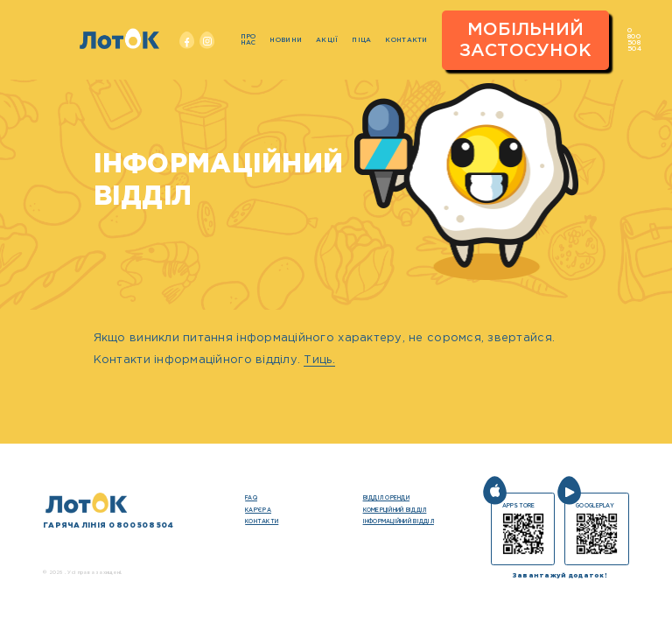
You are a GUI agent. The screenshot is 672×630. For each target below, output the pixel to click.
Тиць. (319, 360)
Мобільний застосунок (526, 40)
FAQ (251, 498)
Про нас (248, 40)
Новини (286, 40)
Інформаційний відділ (399, 521)
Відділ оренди (386, 498)
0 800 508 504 (634, 40)
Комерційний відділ (395, 510)
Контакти (406, 40)
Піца (361, 40)
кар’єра (258, 510)
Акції (327, 40)
